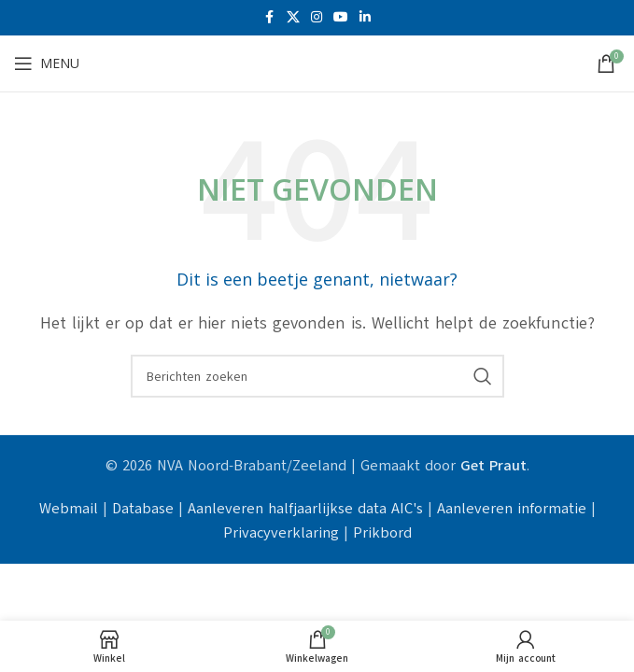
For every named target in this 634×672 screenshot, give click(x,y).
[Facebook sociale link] (270, 18)
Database (143, 509)
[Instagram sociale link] (317, 18)
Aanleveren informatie (512, 509)
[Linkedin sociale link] (365, 18)
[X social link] (293, 18)
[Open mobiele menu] (47, 63)
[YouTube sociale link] (341, 18)
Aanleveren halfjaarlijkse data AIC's (305, 509)
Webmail (69, 509)
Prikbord (382, 533)
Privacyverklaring (281, 533)
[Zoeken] (317, 376)
